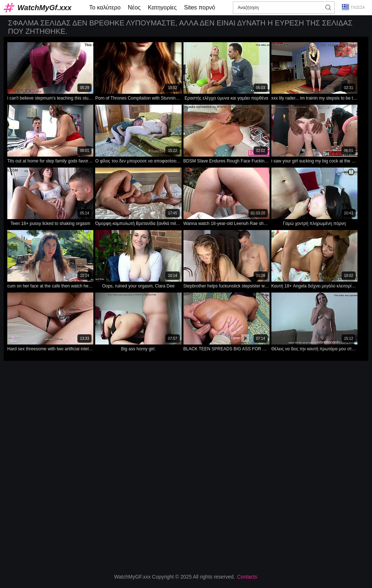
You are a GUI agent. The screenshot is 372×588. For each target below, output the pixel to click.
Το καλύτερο (105, 7)
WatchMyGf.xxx (45, 8)
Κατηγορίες (162, 7)
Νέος (134, 7)
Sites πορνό (199, 7)
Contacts (247, 577)
